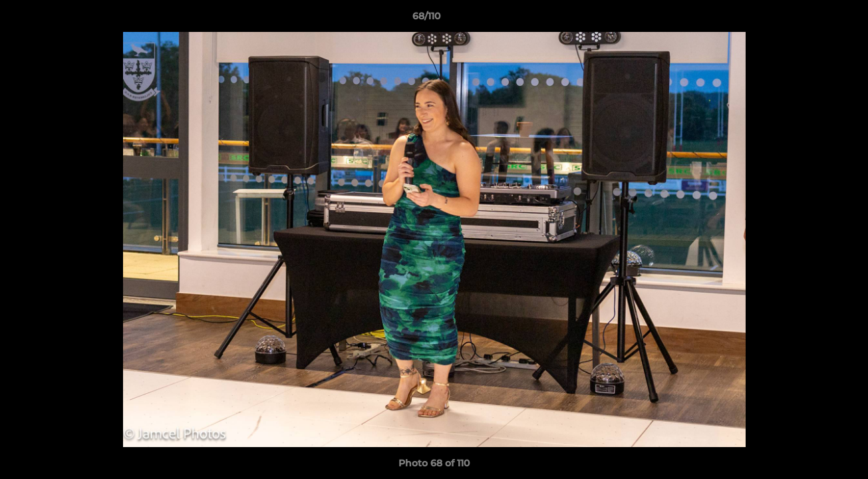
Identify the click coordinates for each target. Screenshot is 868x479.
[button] (812, 19)
